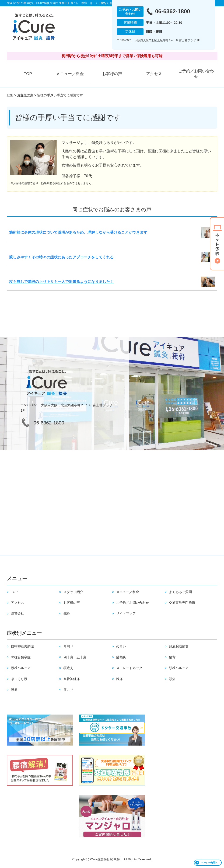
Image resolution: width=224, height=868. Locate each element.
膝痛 (119, 679)
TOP (28, 74)
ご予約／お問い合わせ (196, 74)
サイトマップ (126, 613)
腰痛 (14, 690)
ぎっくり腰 (19, 679)
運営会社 (17, 613)
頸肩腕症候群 (179, 646)
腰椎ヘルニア (21, 668)
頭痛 (172, 679)
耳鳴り (68, 646)
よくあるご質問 (180, 592)
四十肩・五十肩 (75, 657)
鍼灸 (67, 613)
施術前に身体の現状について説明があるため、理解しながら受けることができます (78, 232)
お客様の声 (112, 74)
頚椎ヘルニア (179, 668)
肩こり (68, 690)
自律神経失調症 (22, 646)
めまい (121, 646)
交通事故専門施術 (182, 603)
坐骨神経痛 (72, 679)
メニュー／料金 (70, 74)
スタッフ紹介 (73, 592)
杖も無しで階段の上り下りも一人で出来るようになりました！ (61, 282)
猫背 (172, 657)
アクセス (154, 74)
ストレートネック (129, 668)
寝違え (68, 668)
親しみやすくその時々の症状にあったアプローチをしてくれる (61, 257)
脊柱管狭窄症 (21, 657)
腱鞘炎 (121, 657)
